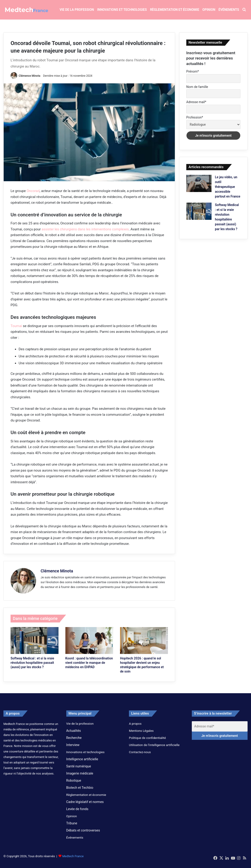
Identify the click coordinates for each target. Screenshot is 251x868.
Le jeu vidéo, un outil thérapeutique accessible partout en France (228, 190)
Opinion (209, 10)
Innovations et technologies (122, 10)
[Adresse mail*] (220, 730)
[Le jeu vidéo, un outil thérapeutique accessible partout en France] (199, 187)
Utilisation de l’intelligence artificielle (154, 748)
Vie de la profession (77, 10)
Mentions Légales (141, 734)
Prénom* (193, 75)
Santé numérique (79, 770)
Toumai (16, 329)
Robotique (74, 784)
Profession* (195, 121)
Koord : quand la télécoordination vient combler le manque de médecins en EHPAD (89, 666)
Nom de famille (197, 90)
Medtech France (73, 860)
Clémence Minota (30, 79)
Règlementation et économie (175, 10)
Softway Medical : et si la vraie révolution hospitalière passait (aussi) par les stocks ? (32, 666)
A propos (135, 727)
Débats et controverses (83, 834)
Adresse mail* (196, 106)
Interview (73, 748)
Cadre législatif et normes (85, 805)
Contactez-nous (140, 755)
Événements (229, 10)
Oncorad (33, 195)
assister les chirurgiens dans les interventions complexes (85, 233)
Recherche (74, 741)
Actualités (74, 734)
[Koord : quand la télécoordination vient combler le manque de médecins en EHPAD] (89, 644)
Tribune (72, 827)
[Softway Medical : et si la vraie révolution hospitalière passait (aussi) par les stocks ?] (35, 644)
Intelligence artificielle (82, 763)
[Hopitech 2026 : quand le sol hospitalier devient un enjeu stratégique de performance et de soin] (144, 644)
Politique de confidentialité (147, 741)
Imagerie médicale (80, 777)
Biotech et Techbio (80, 791)
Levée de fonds (77, 812)
